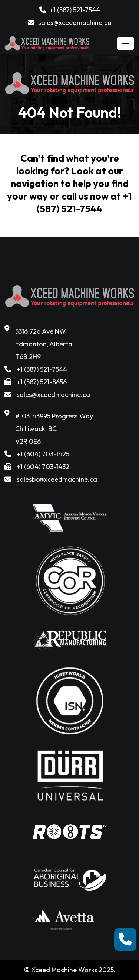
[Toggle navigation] (125, 43)
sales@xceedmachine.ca (75, 22)
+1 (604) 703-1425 (43, 454)
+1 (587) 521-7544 (75, 10)
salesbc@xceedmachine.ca (57, 479)
